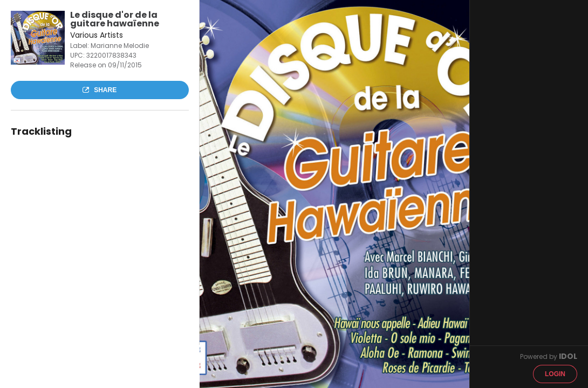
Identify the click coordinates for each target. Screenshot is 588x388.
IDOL (568, 356)
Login (555, 374)
